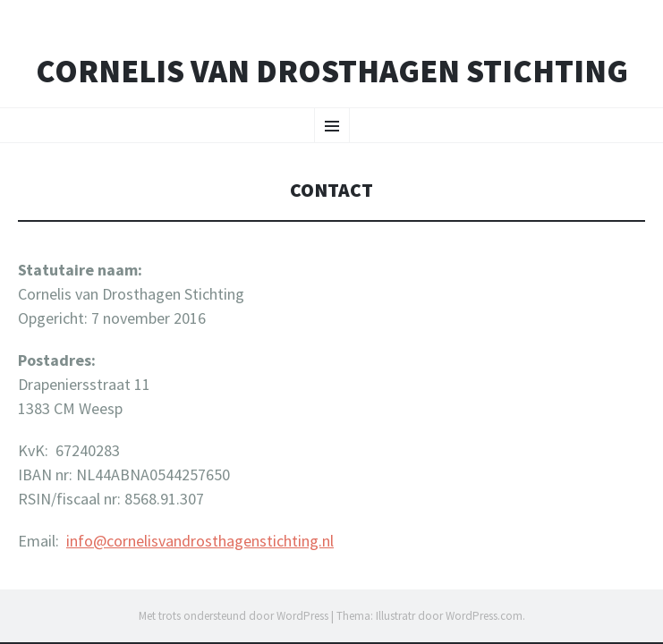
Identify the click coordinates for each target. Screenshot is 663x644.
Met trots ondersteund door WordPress (234, 616)
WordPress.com (484, 616)
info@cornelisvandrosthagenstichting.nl (200, 541)
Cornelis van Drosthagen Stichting (332, 72)
